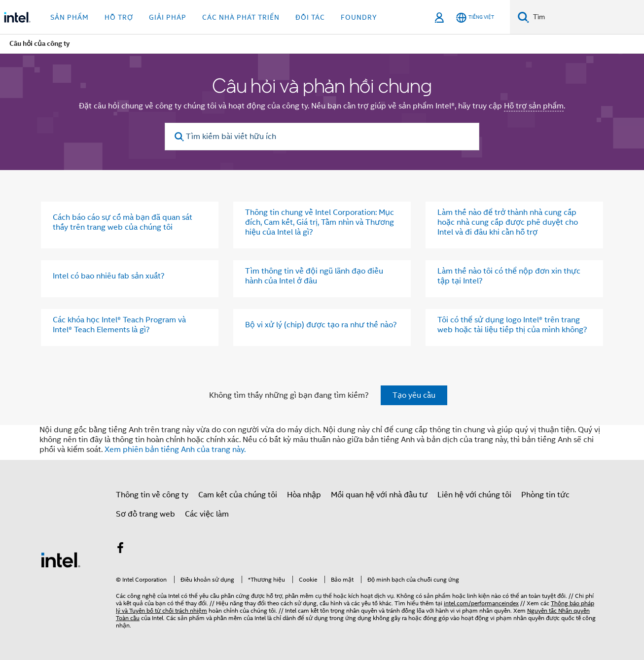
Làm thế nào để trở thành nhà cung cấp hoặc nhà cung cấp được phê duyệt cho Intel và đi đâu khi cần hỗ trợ (508, 222)
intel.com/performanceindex (481, 603)
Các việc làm (207, 514)
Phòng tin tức (545, 495)
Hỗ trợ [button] (119, 17)
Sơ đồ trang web (145, 514)
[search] (179, 137)
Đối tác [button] (310, 17)
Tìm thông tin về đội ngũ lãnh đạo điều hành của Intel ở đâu (314, 276)
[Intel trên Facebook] (120, 550)
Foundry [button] (359, 17)
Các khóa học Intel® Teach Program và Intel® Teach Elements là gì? (119, 325)
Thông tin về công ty (152, 495)
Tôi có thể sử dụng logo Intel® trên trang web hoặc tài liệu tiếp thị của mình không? (512, 325)
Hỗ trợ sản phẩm (534, 106)
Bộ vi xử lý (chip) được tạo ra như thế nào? (321, 325)
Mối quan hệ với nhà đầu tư (379, 495)
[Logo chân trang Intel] (61, 559)
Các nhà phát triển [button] (241, 17)
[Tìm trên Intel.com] (587, 17)
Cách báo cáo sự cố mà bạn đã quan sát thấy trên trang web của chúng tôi (123, 222)
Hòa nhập (304, 495)
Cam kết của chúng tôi (238, 495)
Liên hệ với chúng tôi (474, 495)
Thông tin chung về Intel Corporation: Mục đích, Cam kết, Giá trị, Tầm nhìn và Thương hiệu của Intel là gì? (320, 222)
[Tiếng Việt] (475, 17)
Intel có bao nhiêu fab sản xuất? (109, 276)
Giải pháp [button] (168, 17)
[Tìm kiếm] (523, 17)
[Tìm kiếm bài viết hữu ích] (322, 137)
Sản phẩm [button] (70, 17)
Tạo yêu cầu (414, 395)
